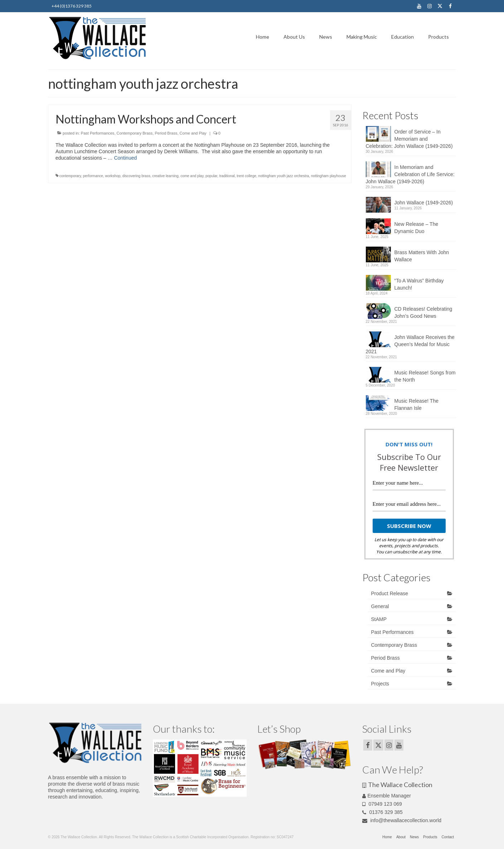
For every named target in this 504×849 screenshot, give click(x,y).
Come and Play (193, 133)
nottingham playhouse (329, 176)
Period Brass (166, 133)
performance (93, 176)
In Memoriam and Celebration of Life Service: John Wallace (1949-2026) (410, 174)
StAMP (379, 619)
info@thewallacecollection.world (402, 820)
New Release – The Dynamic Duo (416, 228)
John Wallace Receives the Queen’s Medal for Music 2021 (410, 344)
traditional (227, 176)
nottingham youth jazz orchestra (283, 176)
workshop (113, 176)
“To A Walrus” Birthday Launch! (419, 284)
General (380, 606)
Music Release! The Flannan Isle (416, 404)
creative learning (165, 176)
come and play (192, 176)
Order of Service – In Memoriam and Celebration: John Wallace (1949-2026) (409, 139)
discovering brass (136, 176)
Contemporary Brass (135, 133)
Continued (125, 158)
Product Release (390, 593)
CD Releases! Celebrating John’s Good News (423, 312)
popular (211, 176)
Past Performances (98, 133)
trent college (246, 176)
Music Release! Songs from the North (425, 376)
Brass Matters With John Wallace (422, 256)
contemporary (70, 176)
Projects (380, 684)
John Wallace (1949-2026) (424, 203)
